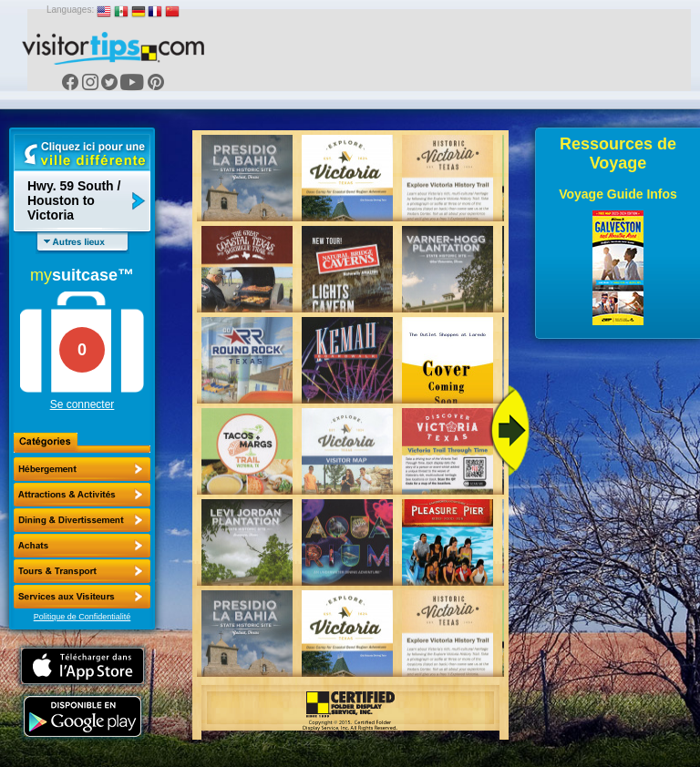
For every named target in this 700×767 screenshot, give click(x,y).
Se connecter (82, 404)
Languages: (70, 10)
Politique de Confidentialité (82, 617)
